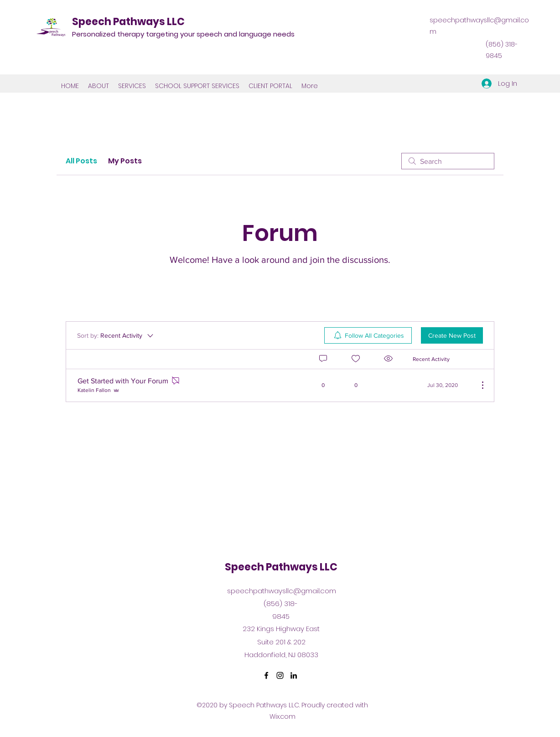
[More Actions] (478, 385)
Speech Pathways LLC (128, 22)
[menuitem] (368, 335)
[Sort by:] (116, 335)
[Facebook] (266, 675)
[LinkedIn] (294, 675)
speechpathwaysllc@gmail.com (282, 591)
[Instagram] (280, 675)
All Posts (81, 161)
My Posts (125, 161)
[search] (448, 161)
